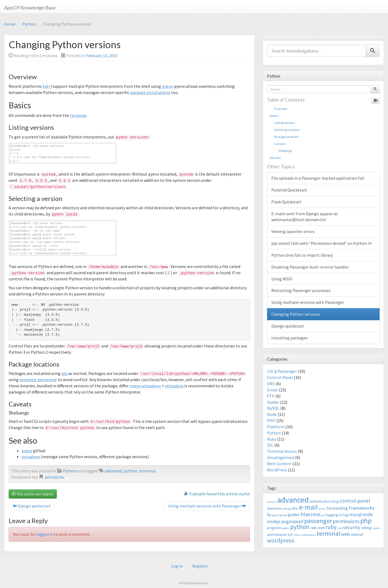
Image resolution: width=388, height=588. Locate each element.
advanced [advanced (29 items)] (293, 500)
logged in (44, 534)
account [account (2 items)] (272, 502)
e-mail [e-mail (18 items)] (309, 507)
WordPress (277, 470)
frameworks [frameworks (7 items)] (362, 508)
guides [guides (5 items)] (294, 514)
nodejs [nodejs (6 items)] (274, 521)
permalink (54, 477)
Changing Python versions (296, 314)
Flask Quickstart (286, 202)
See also (275, 158)
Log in (177, 566)
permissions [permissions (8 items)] (346, 521)
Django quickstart (32, 506)
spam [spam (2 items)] (376, 528)
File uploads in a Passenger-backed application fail (318, 178)
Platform (276, 427)
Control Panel (280, 377)
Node (272, 414)
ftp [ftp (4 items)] (269, 515)
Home (10, 24)
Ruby (272, 439)
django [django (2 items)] (287, 509)
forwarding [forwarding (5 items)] (337, 508)
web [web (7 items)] (346, 534)
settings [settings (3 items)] (367, 528)
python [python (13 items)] (300, 527)
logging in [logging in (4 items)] (334, 515)
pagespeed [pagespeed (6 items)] (292, 521)
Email (272, 390)
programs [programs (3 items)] (274, 528)
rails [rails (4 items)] (313, 528)
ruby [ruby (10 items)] (331, 527)
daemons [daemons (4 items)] (275, 508)
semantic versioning (38, 380)
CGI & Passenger (282, 371)
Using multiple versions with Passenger (207, 506)
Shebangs (281, 151)
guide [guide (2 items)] (283, 515)
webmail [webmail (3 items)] (357, 535)
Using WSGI (282, 279)
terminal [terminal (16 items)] (328, 533)
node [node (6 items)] (368, 514)
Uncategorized (281, 457)
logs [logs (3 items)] (346, 515)
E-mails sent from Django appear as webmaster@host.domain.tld (304, 217)
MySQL (273, 408)
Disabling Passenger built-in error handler (310, 267)
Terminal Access (282, 451)
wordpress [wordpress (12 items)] (281, 540)
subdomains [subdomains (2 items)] (308, 535)
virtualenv (174, 386)
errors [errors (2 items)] (322, 509)
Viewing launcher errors (293, 231)
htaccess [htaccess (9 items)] (310, 514)
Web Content (279, 464)
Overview (278, 109)
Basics (274, 116)
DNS (271, 384)
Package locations (284, 137)
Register (200, 566)
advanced (113, 471)
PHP (271, 420)
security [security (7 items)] (352, 527)
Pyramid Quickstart (289, 190)
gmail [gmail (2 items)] (276, 515)
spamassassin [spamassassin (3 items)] (277, 535)
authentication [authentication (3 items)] (320, 501)
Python (29, 24)
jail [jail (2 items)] (323, 515)
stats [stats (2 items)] (297, 535)
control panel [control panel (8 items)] (355, 501)
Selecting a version (285, 130)
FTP (271, 396)
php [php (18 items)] (366, 521)
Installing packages (290, 338)
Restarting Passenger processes (301, 290)
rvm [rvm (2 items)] (340, 528)
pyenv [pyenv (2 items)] (286, 528)
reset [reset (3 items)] (321, 528)
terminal (78, 115)
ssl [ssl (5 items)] (290, 534)
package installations (150, 92)
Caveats (278, 144)
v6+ (47, 86)
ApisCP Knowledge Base (30, 8)
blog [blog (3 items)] (335, 501)
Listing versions (282, 123)
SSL (270, 445)
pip (64, 373)
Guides (273, 402)
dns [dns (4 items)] (295, 508)
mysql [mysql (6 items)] (356, 514)
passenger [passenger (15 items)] (318, 521)
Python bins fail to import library (302, 255)
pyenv (167, 86)
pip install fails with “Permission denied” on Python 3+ (322, 243)
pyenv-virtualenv (145, 386)
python (130, 471)
